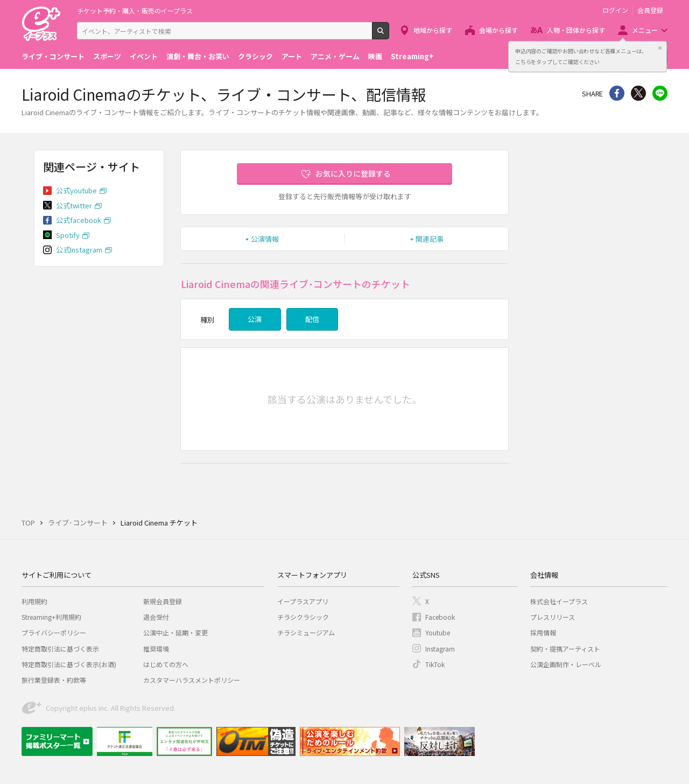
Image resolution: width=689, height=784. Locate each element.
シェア (617, 93)
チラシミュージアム (306, 632)
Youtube (438, 632)
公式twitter (74, 205)
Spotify (68, 235)
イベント (144, 56)
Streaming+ (412, 56)
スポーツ (107, 56)
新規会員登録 (163, 601)
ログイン (615, 10)
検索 (389, 35)
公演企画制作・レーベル (566, 664)
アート (292, 56)
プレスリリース (553, 617)
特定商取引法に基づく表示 (60, 649)
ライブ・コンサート (53, 56)
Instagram (440, 649)
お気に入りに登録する (353, 173)
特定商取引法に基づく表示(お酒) (69, 664)
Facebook (440, 617)
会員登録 (650, 10)
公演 (255, 319)
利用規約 (34, 601)
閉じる (660, 48)
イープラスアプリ (303, 601)
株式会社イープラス (559, 601)
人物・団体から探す (576, 30)
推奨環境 (156, 649)
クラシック (255, 56)
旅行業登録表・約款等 (54, 680)
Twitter (638, 93)
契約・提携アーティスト (565, 649)
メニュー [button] (645, 30)
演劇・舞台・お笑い (198, 56)
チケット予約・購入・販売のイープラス (135, 10)
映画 (375, 56)
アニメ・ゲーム (335, 56)
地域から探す (433, 30)
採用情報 (543, 632)
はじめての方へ (166, 664)
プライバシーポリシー (54, 632)
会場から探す (498, 30)
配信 (312, 319)
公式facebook (79, 220)
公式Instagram (79, 250)
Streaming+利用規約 (51, 617)
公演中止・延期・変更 (175, 632)
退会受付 (156, 617)
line (660, 93)
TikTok (435, 664)
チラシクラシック (303, 617)
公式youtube (76, 190)
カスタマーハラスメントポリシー (192, 680)
